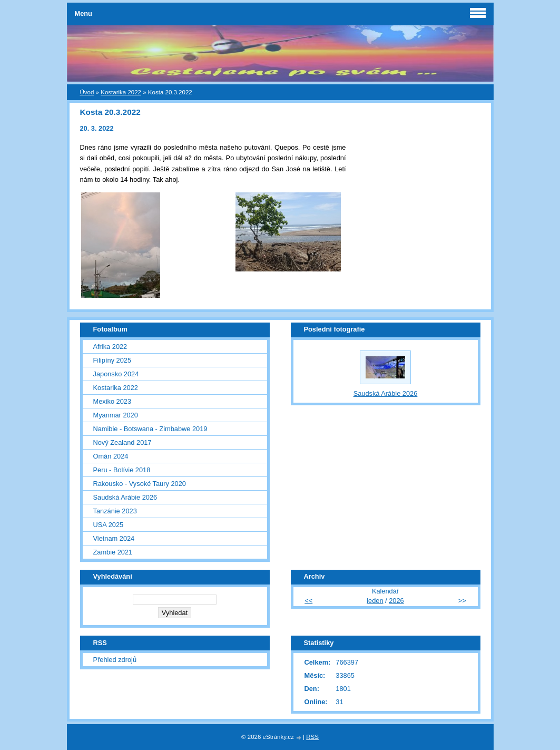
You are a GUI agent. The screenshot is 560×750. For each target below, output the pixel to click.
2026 (396, 601)
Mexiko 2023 (112, 401)
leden (375, 601)
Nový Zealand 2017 (122, 442)
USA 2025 (109, 525)
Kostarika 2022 (121, 92)
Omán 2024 (111, 456)
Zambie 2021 (113, 552)
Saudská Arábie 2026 (125, 497)
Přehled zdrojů (115, 660)
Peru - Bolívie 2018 (122, 470)
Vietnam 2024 (114, 538)
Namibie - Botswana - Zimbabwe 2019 (150, 429)
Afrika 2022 (110, 347)
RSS (312, 737)
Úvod (87, 92)
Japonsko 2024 (116, 374)
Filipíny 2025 (112, 360)
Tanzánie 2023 (115, 511)
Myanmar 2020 (116, 415)
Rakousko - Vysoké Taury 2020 (140, 484)
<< (308, 601)
